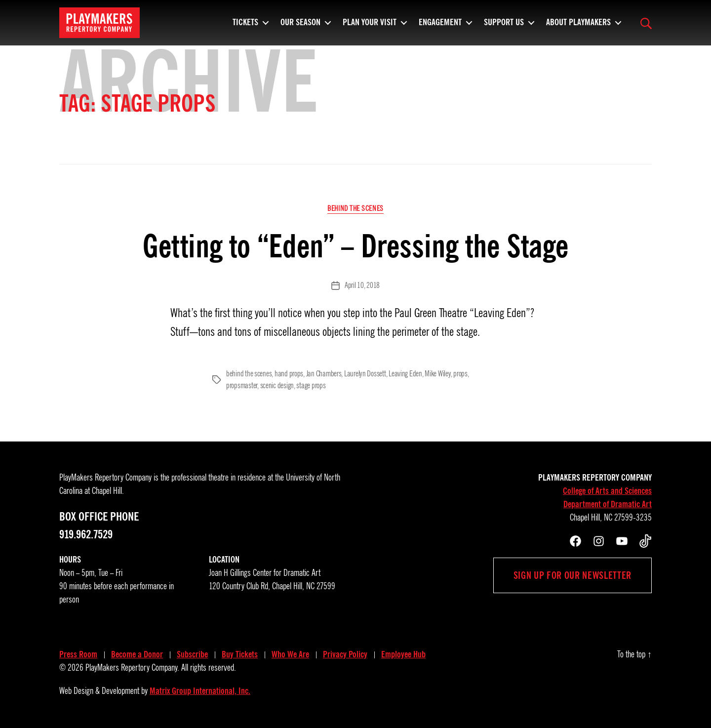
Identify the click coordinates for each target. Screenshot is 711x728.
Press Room (78, 654)
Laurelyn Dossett (365, 374)
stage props (311, 386)
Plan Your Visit (370, 27)
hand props (289, 374)
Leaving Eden (405, 374)
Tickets (245, 27)
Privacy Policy (345, 654)
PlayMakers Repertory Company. (132, 668)
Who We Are (290, 654)
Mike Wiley (437, 374)
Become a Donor (137, 654)
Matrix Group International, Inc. (200, 691)
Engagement (440, 27)
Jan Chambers (324, 374)
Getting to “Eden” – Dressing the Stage (355, 246)
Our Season (300, 27)
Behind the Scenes (355, 208)
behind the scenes (249, 374)
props (460, 374)
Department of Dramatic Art (608, 504)
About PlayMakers (578, 27)
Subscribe (192, 654)
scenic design (277, 386)
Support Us (504, 27)
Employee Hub (403, 654)
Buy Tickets (240, 654)
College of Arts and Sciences (607, 491)
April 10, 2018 (362, 285)
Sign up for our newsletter (573, 575)
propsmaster (242, 386)
